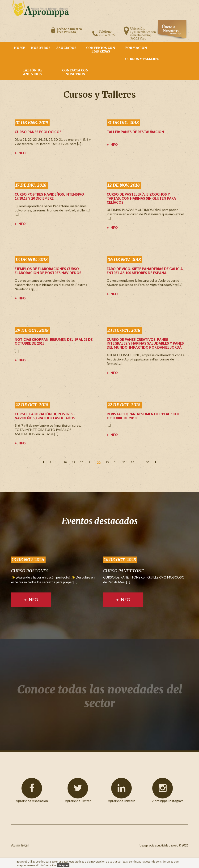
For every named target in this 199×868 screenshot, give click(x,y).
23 (107, 462)
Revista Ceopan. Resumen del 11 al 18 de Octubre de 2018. (143, 416)
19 (73, 462)
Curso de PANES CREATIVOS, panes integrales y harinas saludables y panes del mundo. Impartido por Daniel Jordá (145, 344)
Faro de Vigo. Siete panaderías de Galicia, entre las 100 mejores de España (145, 271)
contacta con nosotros (75, 72)
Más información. (46, 865)
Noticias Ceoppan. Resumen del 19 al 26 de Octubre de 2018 (54, 342)
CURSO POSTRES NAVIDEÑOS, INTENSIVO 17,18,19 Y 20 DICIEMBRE (49, 196)
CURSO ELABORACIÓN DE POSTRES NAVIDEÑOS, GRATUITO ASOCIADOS (45, 416)
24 (116, 462)
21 (90, 462)
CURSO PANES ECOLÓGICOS (38, 132)
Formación (136, 48)
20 (82, 462)
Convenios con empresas (101, 50)
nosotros (41, 48)
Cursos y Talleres (142, 59)
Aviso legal (20, 845)
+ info (20, 153)
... (57, 462)
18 (65, 462)
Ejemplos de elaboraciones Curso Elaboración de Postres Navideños (48, 271)
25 (124, 462)
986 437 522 (107, 35)
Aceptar (63, 865)
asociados (66, 48)
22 (99, 462)
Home (19, 48)
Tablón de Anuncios (33, 72)
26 (132, 462)
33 (148, 462)
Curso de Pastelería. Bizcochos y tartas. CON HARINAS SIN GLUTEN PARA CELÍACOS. (141, 198)
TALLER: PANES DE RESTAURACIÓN (135, 132)
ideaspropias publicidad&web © (160, 845)
